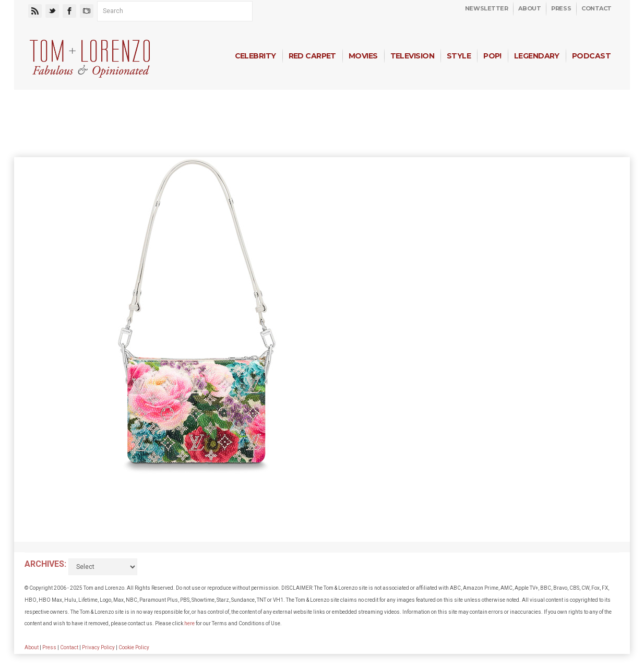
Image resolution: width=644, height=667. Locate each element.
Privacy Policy (98, 647)
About (529, 8)
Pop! (492, 56)
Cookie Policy (134, 647)
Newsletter (487, 8)
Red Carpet (312, 56)
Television (412, 56)
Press (561, 8)
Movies (363, 56)
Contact (597, 8)
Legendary (537, 56)
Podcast (591, 56)
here (189, 623)
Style (459, 56)
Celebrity (255, 56)
